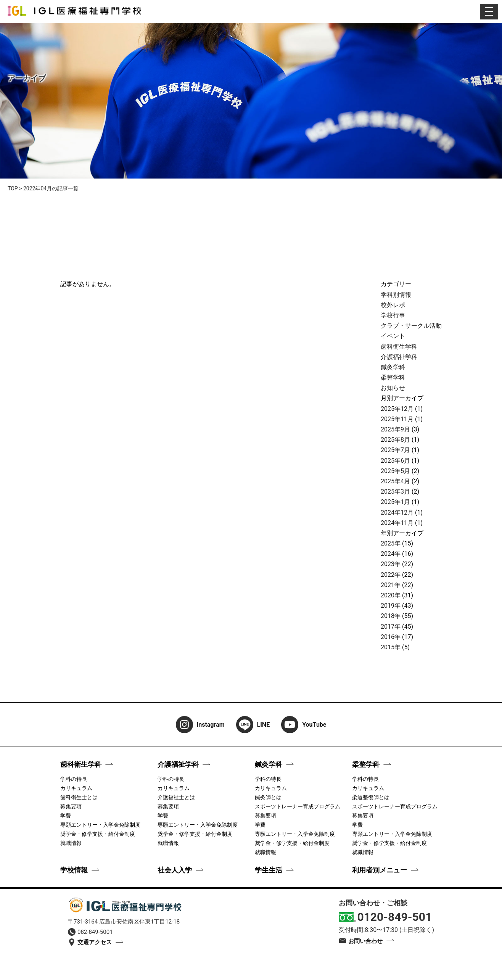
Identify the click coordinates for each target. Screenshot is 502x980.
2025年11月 (397, 419)
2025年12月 (397, 409)
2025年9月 (395, 429)
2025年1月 (395, 502)
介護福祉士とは (176, 797)
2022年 (391, 575)
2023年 (391, 564)
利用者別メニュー (380, 870)
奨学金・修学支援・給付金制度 (98, 834)
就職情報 (71, 843)
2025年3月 (395, 492)
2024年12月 (397, 513)
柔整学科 (393, 377)
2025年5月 (395, 471)
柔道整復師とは (371, 797)
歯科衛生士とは (79, 797)
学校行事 (393, 315)
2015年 (391, 647)
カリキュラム (76, 788)
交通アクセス (90, 942)
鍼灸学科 (393, 367)
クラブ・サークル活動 (411, 326)
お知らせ (393, 388)
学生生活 (269, 870)
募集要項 (71, 806)
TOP (13, 188)
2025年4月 (395, 481)
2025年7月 (395, 450)
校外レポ (393, 305)
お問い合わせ (361, 941)
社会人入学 (175, 870)
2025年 (391, 543)
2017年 (391, 627)
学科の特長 (74, 779)
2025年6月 (395, 461)
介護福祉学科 (399, 357)
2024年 (391, 554)
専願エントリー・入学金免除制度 (100, 825)
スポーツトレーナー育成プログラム (298, 806)
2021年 (391, 585)
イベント (393, 336)
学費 (66, 816)
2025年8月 (395, 440)
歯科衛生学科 (399, 347)
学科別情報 (396, 295)
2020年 (391, 595)
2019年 (391, 606)
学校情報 (74, 870)
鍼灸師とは (268, 797)
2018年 (391, 616)
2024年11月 (397, 523)
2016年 (391, 637)
